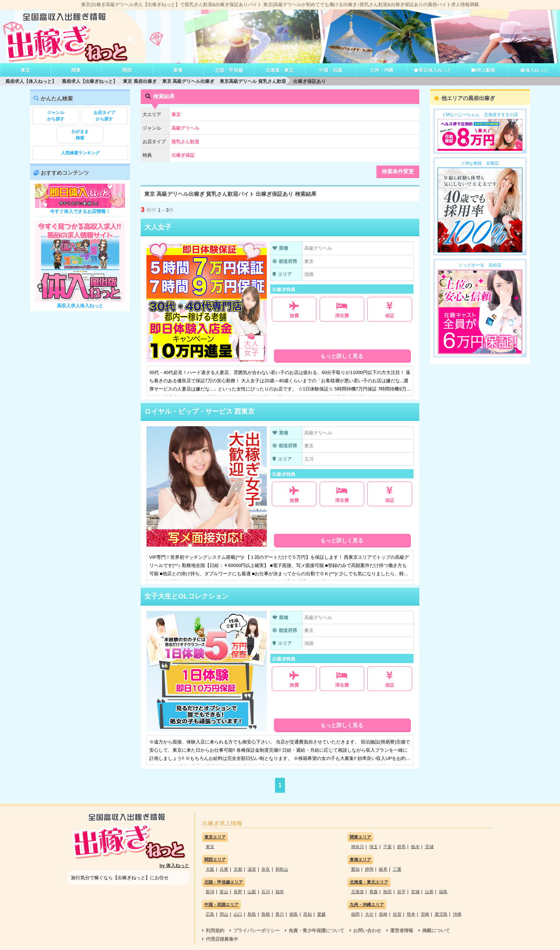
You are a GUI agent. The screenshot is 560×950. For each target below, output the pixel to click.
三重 (397, 869)
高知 (307, 914)
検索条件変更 (398, 171)
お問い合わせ (367, 931)
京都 (238, 869)
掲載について (436, 931)
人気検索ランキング (80, 153)
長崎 (383, 914)
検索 (80, 134)
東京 (25, 70)
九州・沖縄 (382, 70)
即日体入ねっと (432, 70)
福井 (280, 892)
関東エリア (360, 837)
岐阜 (383, 869)
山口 (238, 914)
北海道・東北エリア (369, 882)
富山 (224, 892)
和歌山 (282, 869)
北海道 (357, 892)
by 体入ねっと (175, 866)
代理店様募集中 (222, 939)
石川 (266, 892)
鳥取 (252, 914)
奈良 (266, 869)
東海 (178, 70)
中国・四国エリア (221, 905)
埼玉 (374, 847)
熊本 (411, 914)
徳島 (294, 914)
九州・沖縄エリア (367, 905)
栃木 (415, 847)
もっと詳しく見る (342, 356)
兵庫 (224, 869)
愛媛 (321, 914)
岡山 (224, 914)
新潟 (210, 892)
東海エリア (360, 860)
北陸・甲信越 (229, 70)
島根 (266, 914)
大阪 (210, 869)
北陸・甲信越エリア (224, 882)
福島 (443, 892)
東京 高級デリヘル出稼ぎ (188, 81)
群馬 (401, 847)
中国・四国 (331, 70)
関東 (76, 70)
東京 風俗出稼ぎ (140, 81)
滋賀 (252, 869)
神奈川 (357, 847)
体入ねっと (534, 70)
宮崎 (425, 914)
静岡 (369, 869)
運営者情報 (402, 931)
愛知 (355, 869)
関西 (127, 70)
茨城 (429, 847)
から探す (56, 115)
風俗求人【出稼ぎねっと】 (90, 81)
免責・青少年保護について (316, 931)
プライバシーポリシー (256, 931)
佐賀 (397, 914)
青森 (374, 892)
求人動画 (483, 70)
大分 (369, 914)
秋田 (387, 892)
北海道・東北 (280, 70)
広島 (210, 914)
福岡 (355, 914)
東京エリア (215, 837)
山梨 (252, 892)
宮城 (415, 892)
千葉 (387, 847)
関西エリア (215, 860)
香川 (280, 914)
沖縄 (457, 914)
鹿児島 (441, 914)
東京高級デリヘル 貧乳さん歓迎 (253, 81)
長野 (238, 892)
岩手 (401, 892)
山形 (429, 892)
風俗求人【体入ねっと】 (31, 81)
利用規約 (215, 931)
